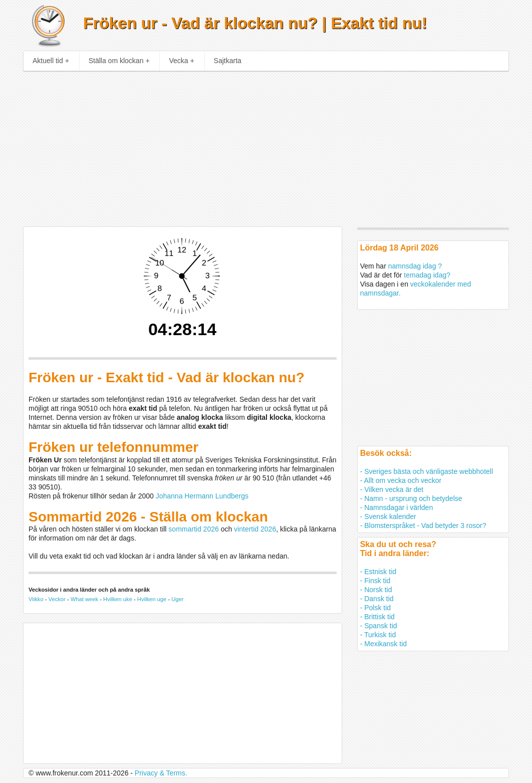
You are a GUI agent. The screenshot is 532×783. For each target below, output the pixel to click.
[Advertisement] (267, 146)
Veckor (57, 599)
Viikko (36, 599)
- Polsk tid (375, 608)
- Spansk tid (379, 626)
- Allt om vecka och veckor (401, 480)
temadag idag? (427, 275)
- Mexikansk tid (383, 644)
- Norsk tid (376, 590)
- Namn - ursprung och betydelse (411, 498)
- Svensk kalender (388, 516)
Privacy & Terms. (161, 773)
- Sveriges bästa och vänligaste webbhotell (427, 471)
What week (84, 599)
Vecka (181, 61)
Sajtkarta (228, 61)
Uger (177, 599)
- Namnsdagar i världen (397, 507)
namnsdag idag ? (415, 266)
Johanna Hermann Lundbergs (202, 496)
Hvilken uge (152, 599)
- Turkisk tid (378, 635)
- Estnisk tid (378, 572)
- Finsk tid (375, 581)
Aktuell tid (51, 61)
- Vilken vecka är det (392, 489)
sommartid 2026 (193, 529)
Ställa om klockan (119, 61)
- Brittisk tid (377, 617)
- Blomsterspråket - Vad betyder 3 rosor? (423, 526)
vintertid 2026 (255, 529)
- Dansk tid (377, 599)
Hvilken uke (118, 599)
